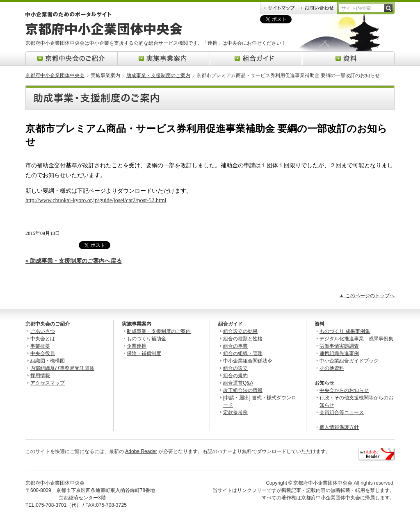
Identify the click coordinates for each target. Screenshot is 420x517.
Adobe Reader (141, 451)
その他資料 (332, 368)
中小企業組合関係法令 (248, 361)
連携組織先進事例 (339, 353)
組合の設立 (235, 368)
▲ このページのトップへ (367, 296)
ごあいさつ (43, 331)
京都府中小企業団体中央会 (55, 75)
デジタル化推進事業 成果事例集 (356, 339)
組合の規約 (235, 376)
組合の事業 (235, 346)
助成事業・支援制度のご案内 (158, 75)
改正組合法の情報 (243, 390)
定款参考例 (235, 412)
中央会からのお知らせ (344, 390)
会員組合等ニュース (342, 412)
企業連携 (137, 346)
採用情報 (40, 376)
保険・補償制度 (144, 353)
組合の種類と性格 (243, 339)
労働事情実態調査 (339, 346)
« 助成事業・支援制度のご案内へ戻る (74, 261)
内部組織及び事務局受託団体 (62, 368)
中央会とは (43, 339)
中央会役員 (43, 353)
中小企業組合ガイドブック (349, 361)
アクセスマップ (48, 383)
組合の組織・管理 (243, 353)
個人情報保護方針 (339, 427)
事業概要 (40, 346)
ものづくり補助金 (146, 339)
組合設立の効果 (240, 331)
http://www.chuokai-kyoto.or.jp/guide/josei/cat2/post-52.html (96, 200)
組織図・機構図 (48, 361)
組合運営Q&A (238, 383)
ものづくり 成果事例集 (345, 331)
